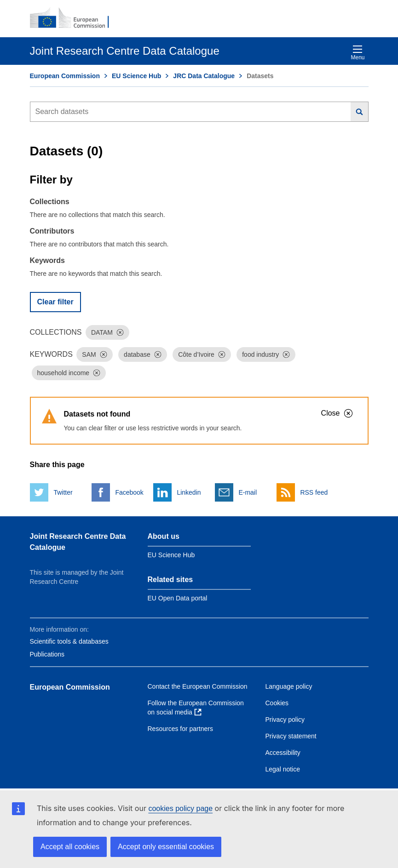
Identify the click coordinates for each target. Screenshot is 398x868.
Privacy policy (285, 720)
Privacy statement (291, 736)
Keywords (47, 260)
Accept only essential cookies (166, 847)
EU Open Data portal (178, 598)
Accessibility (283, 753)
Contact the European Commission (198, 686)
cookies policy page (180, 808)
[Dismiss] (120, 332)
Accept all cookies (70, 847)
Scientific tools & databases (69, 641)
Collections (50, 202)
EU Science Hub (136, 76)
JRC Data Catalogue (204, 76)
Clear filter (55, 302)
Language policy (289, 686)
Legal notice (283, 769)
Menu (358, 53)
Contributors (52, 231)
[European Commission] (75, 18)
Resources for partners (180, 729)
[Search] (360, 112)
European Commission (65, 76)
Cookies (277, 703)
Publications (47, 654)
